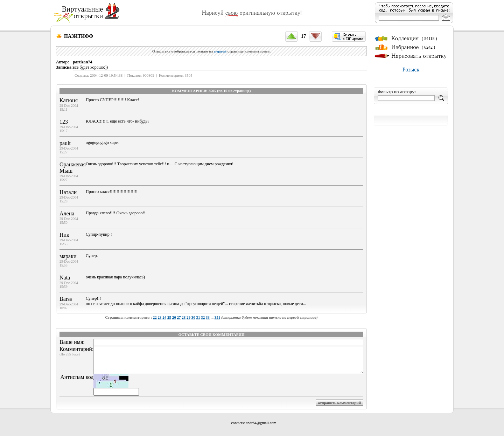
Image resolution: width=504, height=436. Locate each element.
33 (208, 317)
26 (174, 317)
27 (179, 317)
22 (155, 317)
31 (198, 317)
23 (159, 317)
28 (184, 317)
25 (169, 317)
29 (188, 317)
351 (218, 317)
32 (203, 317)
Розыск (411, 70)
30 (193, 317)
